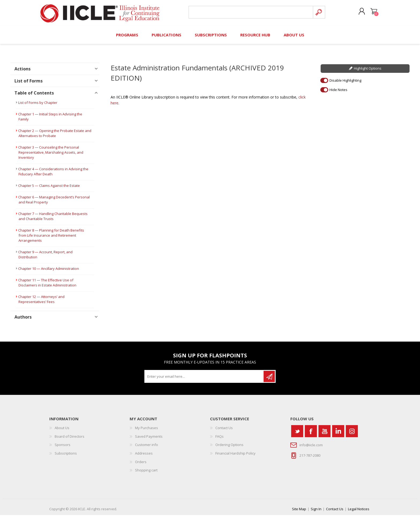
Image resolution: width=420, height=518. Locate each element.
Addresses (144, 456)
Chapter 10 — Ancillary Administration (49, 272)
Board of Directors (70, 439)
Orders (141, 465)
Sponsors (63, 448)
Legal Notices (359, 512)
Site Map (299, 512)
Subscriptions (66, 456)
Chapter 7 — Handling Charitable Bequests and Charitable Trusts (53, 219)
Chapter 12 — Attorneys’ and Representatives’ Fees (41, 302)
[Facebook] (311, 434)
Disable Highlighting (345, 83)
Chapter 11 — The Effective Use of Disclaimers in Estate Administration (47, 286)
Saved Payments (149, 439)
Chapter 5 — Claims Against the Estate (49, 189)
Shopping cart (371, 13)
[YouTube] (325, 434)
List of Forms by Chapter (38, 106)
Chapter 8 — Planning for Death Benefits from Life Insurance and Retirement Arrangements (51, 239)
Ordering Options (229, 448)
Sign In (316, 512)
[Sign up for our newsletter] (204, 380)
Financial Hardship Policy (235, 456)
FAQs (220, 439)
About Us (62, 431)
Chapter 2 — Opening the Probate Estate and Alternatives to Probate (55, 136)
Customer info (147, 448)
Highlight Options (368, 71)
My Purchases (147, 431)
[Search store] (250, 14)
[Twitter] (297, 434)
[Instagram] (352, 434)
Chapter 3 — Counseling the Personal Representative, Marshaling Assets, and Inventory (51, 156)
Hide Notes (338, 93)
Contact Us (224, 431)
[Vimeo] (338, 434)
